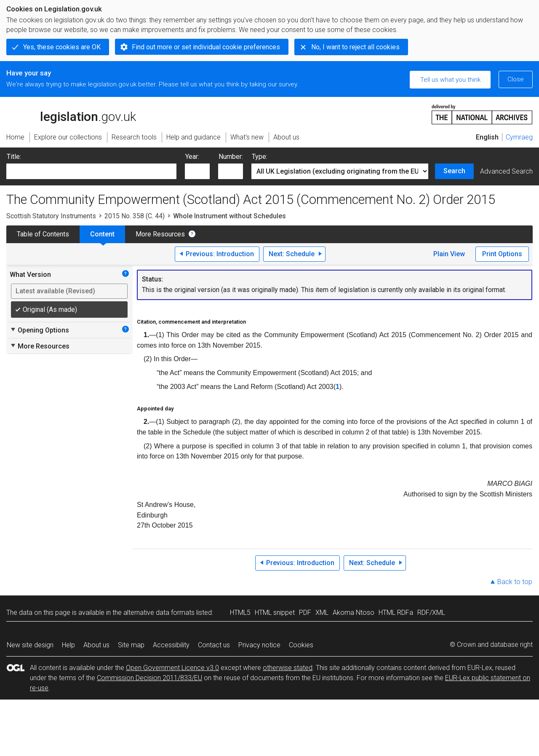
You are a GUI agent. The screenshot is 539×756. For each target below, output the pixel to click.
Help (68, 645)
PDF (305, 613)
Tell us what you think (450, 80)
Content (102, 234)
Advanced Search (506, 171)
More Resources (160, 234)
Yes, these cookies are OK (62, 47)
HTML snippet (275, 613)
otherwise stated (288, 668)
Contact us (214, 645)
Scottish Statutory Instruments (51, 216)
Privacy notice (259, 645)
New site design (30, 645)
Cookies (301, 645)
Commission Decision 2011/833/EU (149, 678)
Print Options (502, 254)
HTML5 (240, 613)
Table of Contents (43, 234)
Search (454, 171)
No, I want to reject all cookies (355, 47)
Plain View (449, 254)
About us (96, 645)
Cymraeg (519, 137)
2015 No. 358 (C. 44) (135, 216)
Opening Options (39, 330)
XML (322, 613)
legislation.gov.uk (71, 114)
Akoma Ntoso (354, 613)
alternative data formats (159, 613)
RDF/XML (431, 613)
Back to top (515, 582)
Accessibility (171, 645)
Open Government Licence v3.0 (172, 668)
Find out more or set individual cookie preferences (206, 47)
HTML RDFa (396, 613)
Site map (131, 645)
